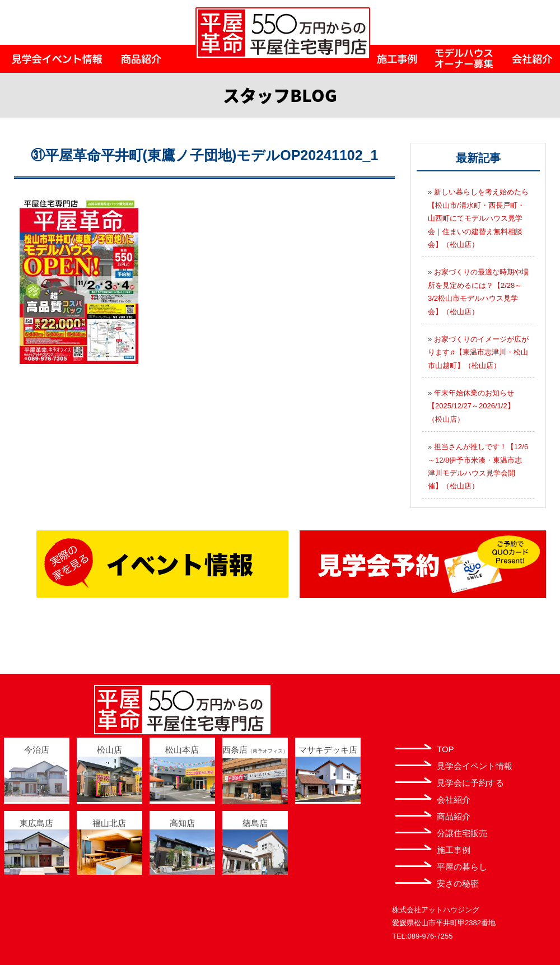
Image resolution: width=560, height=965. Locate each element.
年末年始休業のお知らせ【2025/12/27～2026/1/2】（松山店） (471, 406)
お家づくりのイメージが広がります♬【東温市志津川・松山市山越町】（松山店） (478, 352)
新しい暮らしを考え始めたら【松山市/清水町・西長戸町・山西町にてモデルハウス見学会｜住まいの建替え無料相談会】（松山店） (478, 218)
